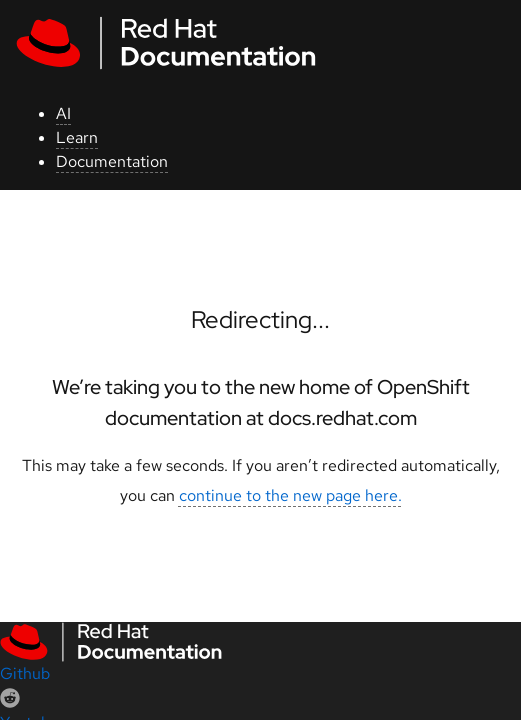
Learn (77, 137)
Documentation (112, 161)
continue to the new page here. (290, 495)
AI (63, 113)
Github (25, 673)
